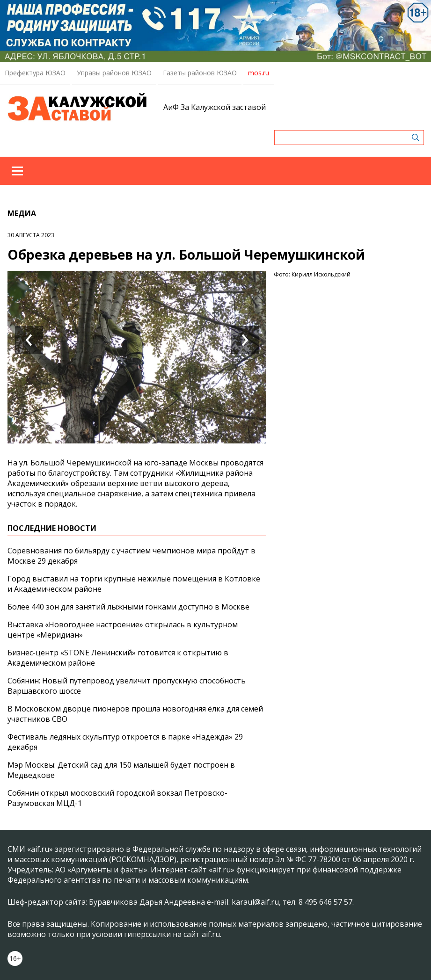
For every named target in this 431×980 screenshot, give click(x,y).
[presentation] (29, 340)
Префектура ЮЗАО (35, 73)
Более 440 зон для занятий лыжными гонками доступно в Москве (128, 607)
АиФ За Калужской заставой (215, 107)
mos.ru (259, 73)
